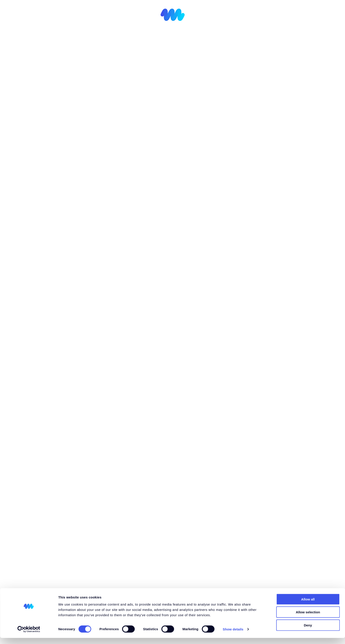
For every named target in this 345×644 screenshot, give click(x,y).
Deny (308, 631)
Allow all (308, 605)
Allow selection (308, 618)
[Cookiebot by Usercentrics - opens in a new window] (29, 635)
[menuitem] (312, 13)
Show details (233, 635)
